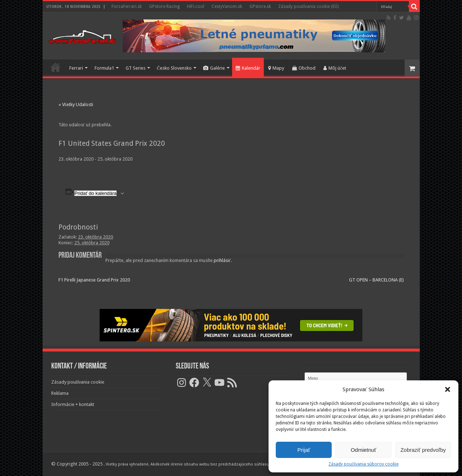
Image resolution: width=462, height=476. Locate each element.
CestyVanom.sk (227, 6)
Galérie (214, 68)
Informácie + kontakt (73, 404)
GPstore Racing (164, 6)
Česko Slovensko (175, 68)
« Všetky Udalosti (76, 104)
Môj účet (335, 68)
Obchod (304, 68)
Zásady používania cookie (78, 382)
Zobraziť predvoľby (423, 450)
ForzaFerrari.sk (127, 6)
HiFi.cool (196, 6)
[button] (448, 389)
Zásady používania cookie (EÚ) (308, 6)
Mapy (276, 68)
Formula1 (104, 68)
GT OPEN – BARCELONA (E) (376, 280)
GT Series (136, 68)
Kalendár (248, 68)
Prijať (304, 450)
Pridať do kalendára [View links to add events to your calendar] (95, 193)
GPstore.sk (260, 6)
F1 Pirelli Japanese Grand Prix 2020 (94, 280)
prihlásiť (222, 260)
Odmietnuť (364, 450)
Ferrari (76, 68)
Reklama (60, 393)
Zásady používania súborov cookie (363, 464)
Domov (56, 67)
